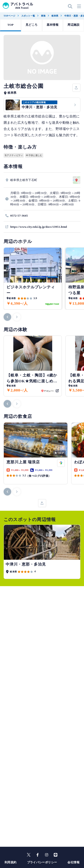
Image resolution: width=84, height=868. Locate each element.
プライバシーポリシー (42, 862)
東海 (43, 16)
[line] (56, 855)
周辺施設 (73, 25)
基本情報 (53, 25)
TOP (11, 25)
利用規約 (11, 862)
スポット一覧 (28, 16)
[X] (29, 855)
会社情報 (73, 862)
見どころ (32, 25)
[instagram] (47, 855)
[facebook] (38, 855)
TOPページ (9, 16)
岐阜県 (55, 16)
